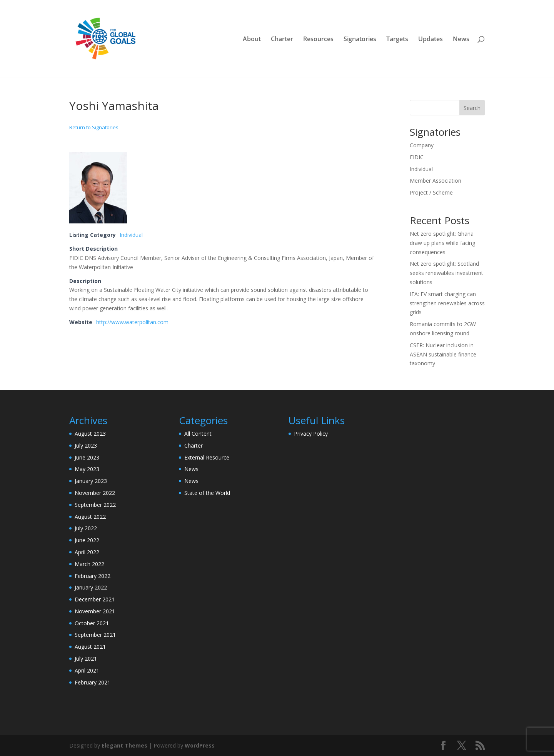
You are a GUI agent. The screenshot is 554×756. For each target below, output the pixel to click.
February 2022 (93, 576)
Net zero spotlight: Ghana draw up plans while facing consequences (442, 243)
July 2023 (86, 445)
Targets (397, 40)
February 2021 (93, 682)
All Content (198, 434)
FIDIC (417, 157)
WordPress (200, 745)
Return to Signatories (94, 127)
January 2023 (91, 481)
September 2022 (95, 505)
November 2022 (95, 493)
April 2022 (87, 552)
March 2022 (89, 564)
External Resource (207, 457)
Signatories (360, 40)
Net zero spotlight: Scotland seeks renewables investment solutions (446, 273)
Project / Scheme (431, 192)
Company (422, 145)
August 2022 (90, 517)
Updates (431, 40)
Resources (318, 40)
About (252, 40)
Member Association (436, 181)
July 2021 (86, 659)
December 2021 (95, 599)
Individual (131, 235)
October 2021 (92, 623)
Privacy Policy (311, 434)
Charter (282, 40)
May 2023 (87, 469)
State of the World (207, 493)
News (461, 40)
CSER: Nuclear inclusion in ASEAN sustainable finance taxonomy (443, 354)
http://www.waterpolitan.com (132, 322)
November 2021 (95, 611)
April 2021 (87, 670)
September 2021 (95, 635)
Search (472, 108)
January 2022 (91, 587)
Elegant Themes (124, 745)
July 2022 (86, 528)
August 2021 (90, 647)
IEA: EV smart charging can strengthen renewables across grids (447, 303)
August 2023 (90, 434)
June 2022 (87, 540)
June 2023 (87, 457)
